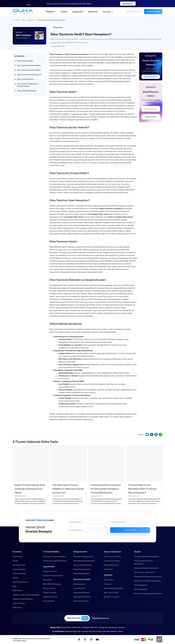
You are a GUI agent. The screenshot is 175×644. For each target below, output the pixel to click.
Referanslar (93, 12)
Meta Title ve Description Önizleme (148, 594)
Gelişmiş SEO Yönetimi (82, 597)
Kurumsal (108, 12)
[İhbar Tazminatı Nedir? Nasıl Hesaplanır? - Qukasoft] (23, 12)
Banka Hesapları (19, 569)
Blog (14, 586)
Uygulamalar (78, 12)
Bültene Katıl (151, 117)
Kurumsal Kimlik (19, 565)
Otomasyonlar (79, 584)
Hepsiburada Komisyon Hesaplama (144, 562)
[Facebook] (79, 640)
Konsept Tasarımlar (112, 597)
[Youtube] (97, 640)
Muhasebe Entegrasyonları (84, 561)
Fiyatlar (64, 12)
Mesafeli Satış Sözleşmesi (23, 599)
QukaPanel (108, 569)
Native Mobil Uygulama (113, 588)
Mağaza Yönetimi (50, 571)
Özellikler (51, 12)
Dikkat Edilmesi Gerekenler (27, 91)
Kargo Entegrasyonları (82, 569)
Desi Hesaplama (141, 589)
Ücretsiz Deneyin (153, 12)
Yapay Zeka (109, 580)
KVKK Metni (17, 590)
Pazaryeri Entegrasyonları (53, 575)
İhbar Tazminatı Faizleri (25, 79)
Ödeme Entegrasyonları (83, 565)
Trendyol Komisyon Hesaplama (147, 556)
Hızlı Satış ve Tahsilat (112, 556)
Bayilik (15, 561)
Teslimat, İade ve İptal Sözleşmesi (26, 595)
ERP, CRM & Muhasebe (52, 584)
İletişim (16, 578)
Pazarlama (47, 580)
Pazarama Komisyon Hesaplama (147, 581)
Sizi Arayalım (128, 4)
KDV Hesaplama (141, 585)
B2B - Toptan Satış (111, 592)
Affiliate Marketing (81, 601)
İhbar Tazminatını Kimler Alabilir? (29, 70)
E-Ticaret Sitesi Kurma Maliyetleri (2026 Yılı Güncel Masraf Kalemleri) (142, 489)
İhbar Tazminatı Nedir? (25, 61)
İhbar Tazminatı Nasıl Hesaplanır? (29, 75)
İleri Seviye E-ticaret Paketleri (55, 561)
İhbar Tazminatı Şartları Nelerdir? (29, 65)
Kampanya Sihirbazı (82, 592)
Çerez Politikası (19, 603)
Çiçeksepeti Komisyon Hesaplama (148, 577)
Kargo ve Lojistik (50, 592)
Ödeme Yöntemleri (50, 597)
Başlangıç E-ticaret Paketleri (55, 556)
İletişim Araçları (49, 588)
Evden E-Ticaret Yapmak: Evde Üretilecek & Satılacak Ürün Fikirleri (30, 489)
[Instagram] (91, 640)
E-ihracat (108, 584)
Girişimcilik (58, 27)
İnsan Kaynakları (19, 573)
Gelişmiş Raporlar (111, 565)
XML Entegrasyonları (82, 573)
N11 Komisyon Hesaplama (144, 572)
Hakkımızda (17, 556)
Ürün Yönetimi (49, 601)
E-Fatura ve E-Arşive (112, 561)
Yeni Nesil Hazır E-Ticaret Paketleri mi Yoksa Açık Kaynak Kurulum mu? (68, 489)
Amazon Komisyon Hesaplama (146, 568)
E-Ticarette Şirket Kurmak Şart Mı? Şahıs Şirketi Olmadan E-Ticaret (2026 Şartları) (106, 489)
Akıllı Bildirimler (80, 588)
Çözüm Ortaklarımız (21, 582)
